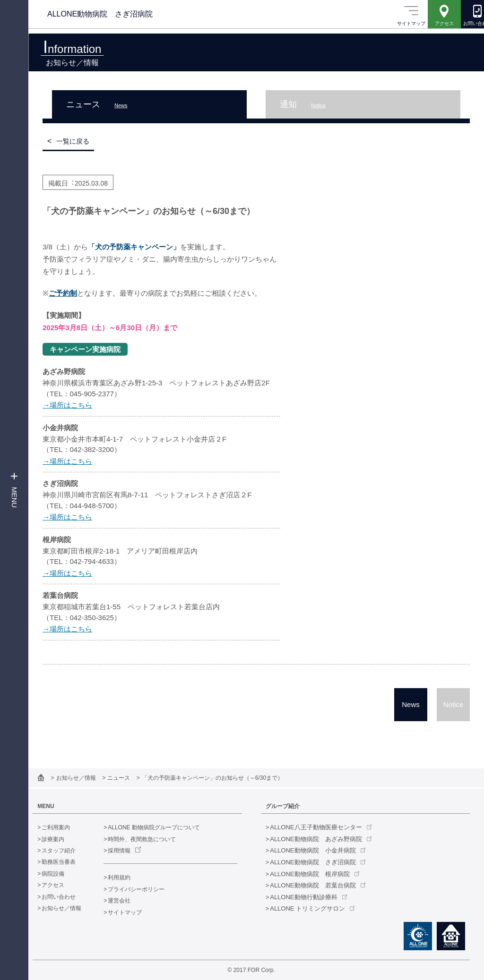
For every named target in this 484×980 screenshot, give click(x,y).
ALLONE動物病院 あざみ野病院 (321, 839)
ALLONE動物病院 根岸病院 (315, 874)
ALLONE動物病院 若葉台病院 (318, 885)
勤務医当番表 (69, 862)
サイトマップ (135, 912)
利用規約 (129, 878)
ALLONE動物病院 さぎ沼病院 (318, 862)
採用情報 (129, 851)
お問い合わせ (69, 897)
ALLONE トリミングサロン (313, 908)
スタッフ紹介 (69, 851)
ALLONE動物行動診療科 (309, 897)
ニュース (129, 778)
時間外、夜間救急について (152, 839)
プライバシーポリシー (146, 889)
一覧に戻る (73, 141)
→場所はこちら (67, 405)
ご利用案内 (66, 827)
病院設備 (63, 874)
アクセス (63, 885)
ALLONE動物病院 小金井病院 (318, 850)
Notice (454, 704)
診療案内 (63, 839)
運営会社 (129, 901)
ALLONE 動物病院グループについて (164, 827)
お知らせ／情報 (87, 778)
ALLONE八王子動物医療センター (321, 827)
